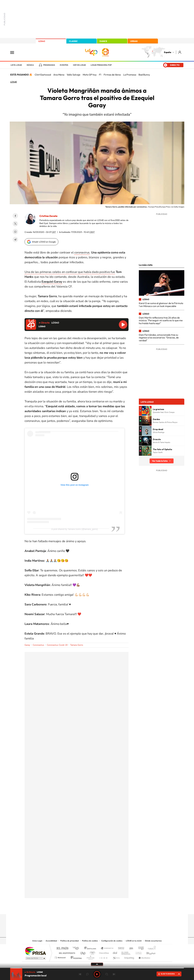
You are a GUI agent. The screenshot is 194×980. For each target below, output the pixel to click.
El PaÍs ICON (103, 957)
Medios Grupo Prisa (35, 958)
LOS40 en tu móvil (134, 941)
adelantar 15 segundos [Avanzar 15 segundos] (107, 974)
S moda (116, 957)
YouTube (91, 908)
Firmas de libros (112, 75)
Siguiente (114, 974)
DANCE (103, 41)
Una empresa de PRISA (35, 951)
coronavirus (82, 252)
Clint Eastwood (43, 75)
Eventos (64, 65)
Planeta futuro (137, 952)
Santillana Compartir (107, 948)
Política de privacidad (69, 941)
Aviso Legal (37, 941)
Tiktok (85, 908)
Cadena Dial (115, 952)
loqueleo (129, 957)
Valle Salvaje (74, 75)
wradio (92, 952)
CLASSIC (73, 41)
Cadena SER (120, 948)
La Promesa (130, 75)
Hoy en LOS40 (79, 65)
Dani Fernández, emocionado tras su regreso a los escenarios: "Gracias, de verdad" (159, 338)
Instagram (79, 908)
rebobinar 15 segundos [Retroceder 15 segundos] (87, 974)
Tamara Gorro (77, 645)
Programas (49, 65)
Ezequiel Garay (52, 282)
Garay (27, 645)
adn (140, 948)
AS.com (130, 948)
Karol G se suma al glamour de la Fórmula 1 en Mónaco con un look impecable (161, 305)
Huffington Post (66, 952)
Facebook (15, 216)
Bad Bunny (144, 75)
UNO (83, 952)
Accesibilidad (51, 941)
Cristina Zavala (48, 216)
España (168, 52)
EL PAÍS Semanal (126, 952)
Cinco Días (104, 952)
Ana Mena (59, 75)
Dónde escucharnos (153, 941)
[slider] (97, 968)
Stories (115, 908)
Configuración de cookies (112, 941)
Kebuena (148, 952)
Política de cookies (90, 941)
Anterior (80, 974)
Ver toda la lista (160, 461)
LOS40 (42, 41)
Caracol (151, 948)
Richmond (60, 957)
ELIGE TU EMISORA (168, 974)
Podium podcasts (90, 957)
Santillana (91, 948)
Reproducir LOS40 (123, 325)
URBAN (134, 41)
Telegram (15, 239)
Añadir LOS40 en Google (44, 242)
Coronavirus (38, 645)
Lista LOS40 (16, 65)
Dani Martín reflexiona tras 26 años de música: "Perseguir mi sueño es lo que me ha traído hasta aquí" (161, 320)
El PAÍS (62, 948)
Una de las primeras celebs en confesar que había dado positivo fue (70, 272)
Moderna (75, 957)
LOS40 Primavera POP (101, 65)
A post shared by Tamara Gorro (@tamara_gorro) (75, 529)
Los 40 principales (77, 948)
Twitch (109, 908)
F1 (100, 75)
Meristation (144, 957)
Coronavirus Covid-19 (57, 645)
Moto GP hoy (90, 75)
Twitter (15, 224)
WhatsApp (15, 232)
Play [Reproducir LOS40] (97, 974)
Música (30, 65)
